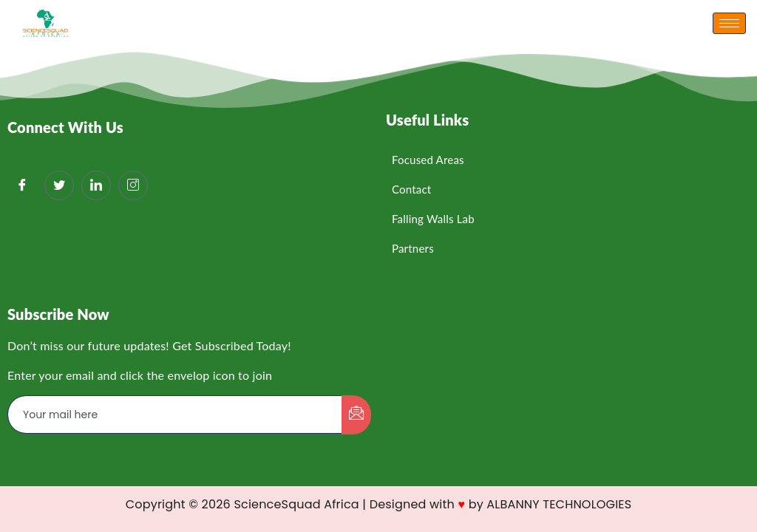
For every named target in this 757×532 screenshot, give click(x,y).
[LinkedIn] (96, 185)
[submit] (356, 415)
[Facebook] (22, 186)
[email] (175, 415)
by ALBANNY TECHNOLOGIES (550, 504)
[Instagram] (133, 185)
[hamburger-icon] (729, 23)
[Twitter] (59, 185)
